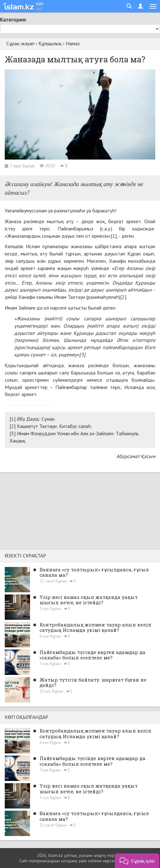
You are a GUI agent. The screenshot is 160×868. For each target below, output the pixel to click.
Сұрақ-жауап (20, 43)
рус (40, 8)
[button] (137, 861)
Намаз (73, 43)
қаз (40, 3)
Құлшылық (50, 43)
